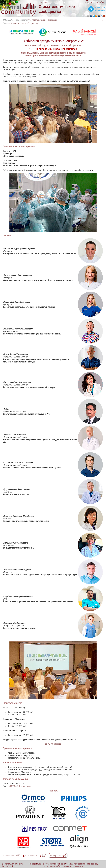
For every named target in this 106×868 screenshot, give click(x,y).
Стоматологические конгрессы (42, 20)
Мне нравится (58, 855)
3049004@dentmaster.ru (20, 786)
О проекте (44, 2)
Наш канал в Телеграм (100, 9)
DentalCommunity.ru (14, 864)
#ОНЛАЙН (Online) (30, 23)
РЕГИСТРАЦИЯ (53, 744)
